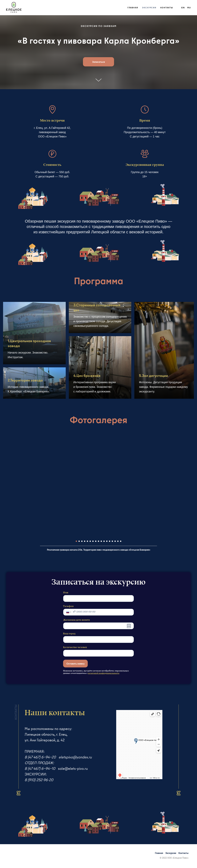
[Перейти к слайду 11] (104, 541)
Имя (66, 593)
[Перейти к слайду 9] (98, 541)
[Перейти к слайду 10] (101, 541)
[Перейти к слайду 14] (112, 541)
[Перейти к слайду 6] (90, 541)
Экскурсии (149, 8)
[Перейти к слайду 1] (76, 541)
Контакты (167, 8)
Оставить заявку (75, 664)
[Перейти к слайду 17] (121, 541)
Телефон (68, 606)
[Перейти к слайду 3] (82, 541)
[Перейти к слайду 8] (96, 541)
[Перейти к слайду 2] (79, 541)
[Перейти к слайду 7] (93, 541)
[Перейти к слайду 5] (87, 541)
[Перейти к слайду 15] (115, 541)
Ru (189, 8)
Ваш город (69, 634)
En (183, 8)
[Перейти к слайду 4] (85, 541)
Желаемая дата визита (76, 620)
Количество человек (75, 647)
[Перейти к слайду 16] (118, 541)
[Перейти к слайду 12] (107, 541)
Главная (133, 8)
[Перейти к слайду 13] (110, 541)
